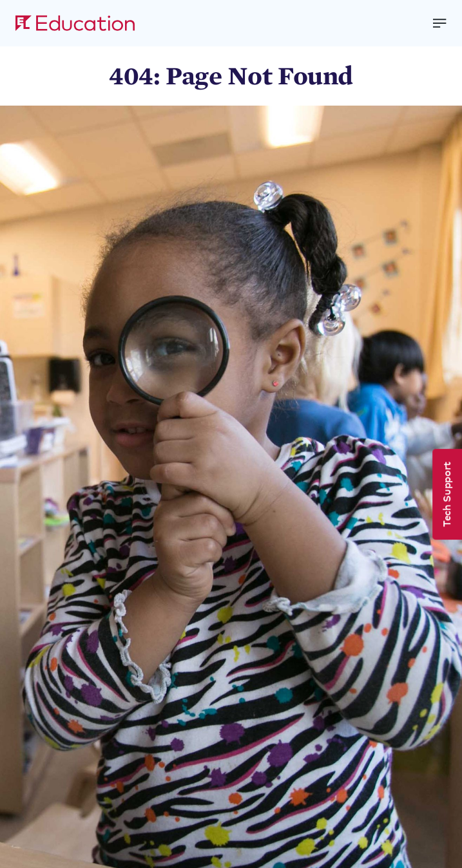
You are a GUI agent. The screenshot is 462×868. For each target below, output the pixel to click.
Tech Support (446, 494)
